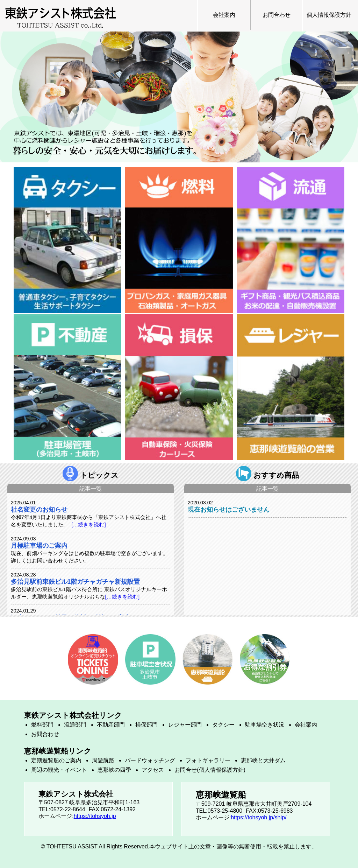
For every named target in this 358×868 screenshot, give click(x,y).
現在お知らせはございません (229, 510)
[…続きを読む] (89, 524)
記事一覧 (91, 489)
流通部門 (75, 725)
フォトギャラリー (208, 760)
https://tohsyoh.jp (95, 816)
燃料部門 (42, 725)
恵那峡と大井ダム (263, 760)
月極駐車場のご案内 (39, 546)
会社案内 (224, 15)
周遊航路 (103, 760)
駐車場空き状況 (265, 725)
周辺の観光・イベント (59, 770)
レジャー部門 (185, 725)
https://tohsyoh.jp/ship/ (259, 817)
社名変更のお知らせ (39, 510)
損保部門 (146, 725)
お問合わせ (277, 15)
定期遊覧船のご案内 (56, 760)
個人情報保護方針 (329, 15)
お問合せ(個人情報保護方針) (210, 770)
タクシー (223, 725)
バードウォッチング (150, 760)
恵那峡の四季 (114, 770)
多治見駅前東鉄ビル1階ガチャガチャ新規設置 (76, 582)
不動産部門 (111, 725)
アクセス (153, 770)
